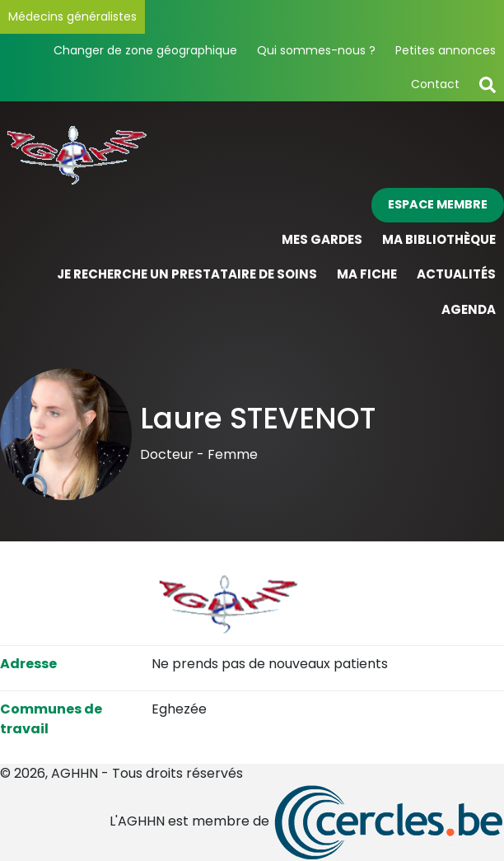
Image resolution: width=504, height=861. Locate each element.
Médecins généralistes (72, 16)
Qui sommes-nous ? (316, 50)
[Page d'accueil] (252, 153)
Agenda (469, 309)
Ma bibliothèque (439, 239)
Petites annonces (446, 50)
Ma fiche (367, 274)
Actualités (456, 274)
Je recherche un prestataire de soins (187, 274)
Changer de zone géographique (145, 50)
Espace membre (438, 204)
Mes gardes (322, 239)
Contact (435, 84)
